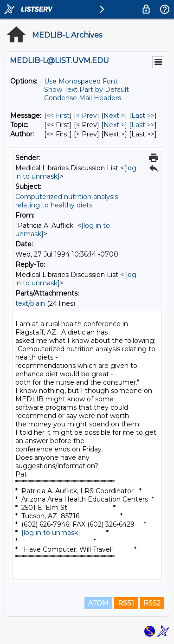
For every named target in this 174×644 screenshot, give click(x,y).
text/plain (30, 303)
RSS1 (126, 603)
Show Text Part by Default (87, 90)
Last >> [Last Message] (143, 116)
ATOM (98, 603)
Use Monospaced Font (81, 81)
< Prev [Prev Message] (87, 116)
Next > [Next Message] (114, 116)
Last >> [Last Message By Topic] (143, 125)
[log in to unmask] (51, 533)
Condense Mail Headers (83, 98)
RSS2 (152, 603)
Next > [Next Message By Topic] (114, 125)
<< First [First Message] (58, 116)
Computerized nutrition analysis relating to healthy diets (67, 201)
